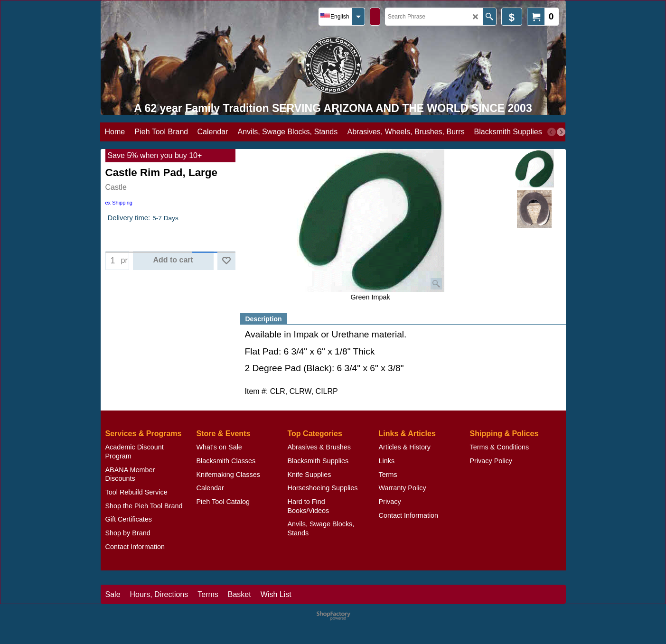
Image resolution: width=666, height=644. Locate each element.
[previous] (552, 132)
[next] (561, 132)
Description (264, 319)
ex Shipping (119, 203)
